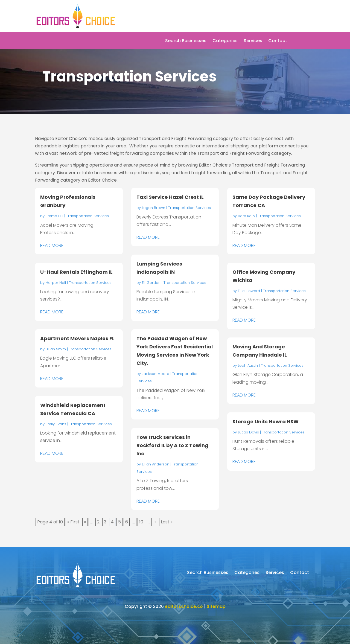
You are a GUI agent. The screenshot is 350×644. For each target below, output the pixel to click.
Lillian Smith (56, 349)
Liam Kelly (247, 216)
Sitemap (216, 606)
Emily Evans (56, 424)
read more (52, 245)
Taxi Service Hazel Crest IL (170, 197)
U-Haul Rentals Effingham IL (76, 272)
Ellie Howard (249, 291)
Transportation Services (87, 216)
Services (253, 41)
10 (141, 522)
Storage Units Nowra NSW (266, 422)
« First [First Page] (73, 522)
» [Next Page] (155, 522)
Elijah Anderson (156, 464)
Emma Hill (54, 216)
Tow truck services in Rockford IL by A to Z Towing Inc (172, 445)
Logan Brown (154, 208)
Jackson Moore (156, 374)
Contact (278, 41)
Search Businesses (186, 41)
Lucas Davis (248, 432)
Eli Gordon (151, 283)
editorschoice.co (184, 606)
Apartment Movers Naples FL (77, 338)
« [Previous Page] (85, 522)
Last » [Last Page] (167, 522)
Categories (225, 41)
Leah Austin (248, 365)
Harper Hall (56, 283)
